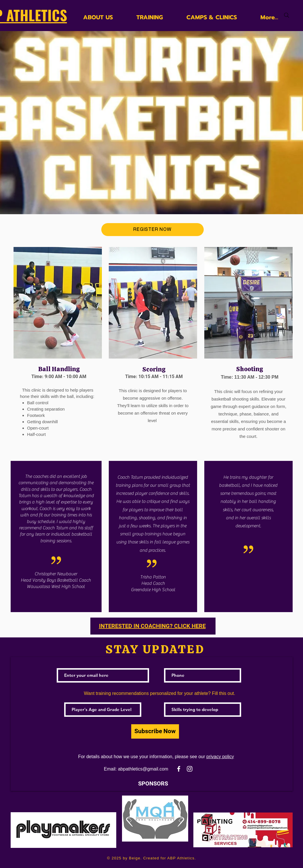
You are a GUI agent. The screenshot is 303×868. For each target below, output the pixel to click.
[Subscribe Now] (155, 731)
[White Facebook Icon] (179, 769)
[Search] (287, 15)
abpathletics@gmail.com (143, 769)
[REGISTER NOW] (153, 230)
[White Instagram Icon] (190, 769)
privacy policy (220, 757)
